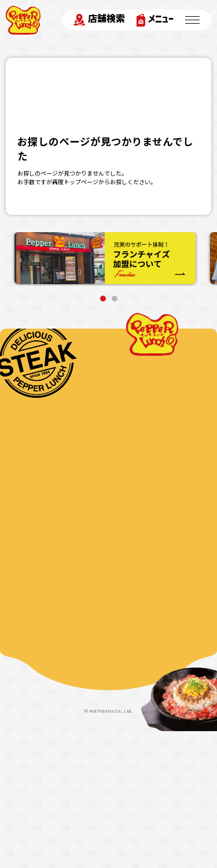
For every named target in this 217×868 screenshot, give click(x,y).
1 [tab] (103, 299)
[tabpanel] (105, 259)
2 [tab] (115, 299)
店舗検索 (99, 20)
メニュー (155, 20)
